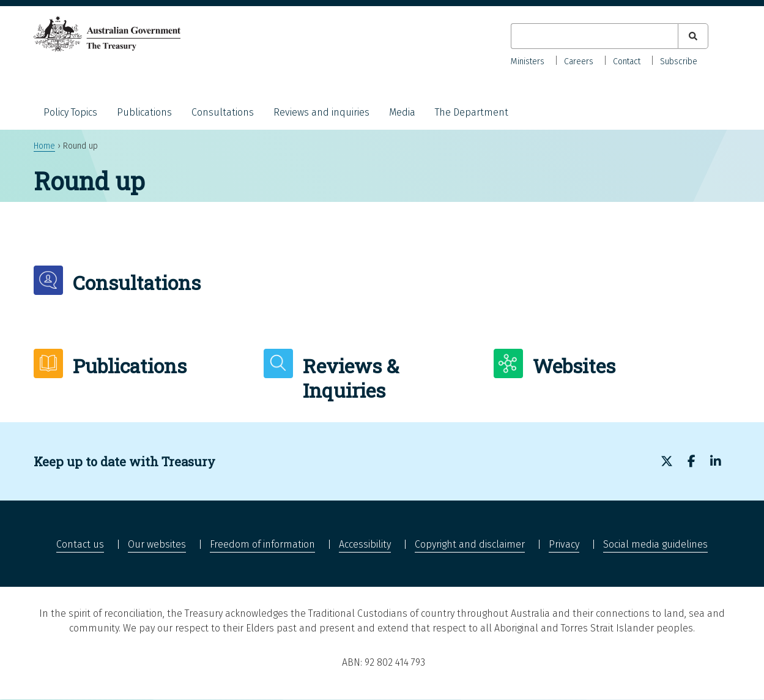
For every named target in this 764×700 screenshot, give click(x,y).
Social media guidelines (655, 544)
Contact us (80, 544)
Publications (144, 112)
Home (44, 146)
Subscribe (679, 61)
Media (402, 112)
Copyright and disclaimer (470, 544)
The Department (472, 112)
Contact (627, 61)
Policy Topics (70, 112)
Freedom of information (262, 544)
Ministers (528, 61)
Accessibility (365, 544)
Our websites (157, 544)
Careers (579, 61)
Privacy (564, 544)
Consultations (223, 112)
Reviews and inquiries (321, 112)
